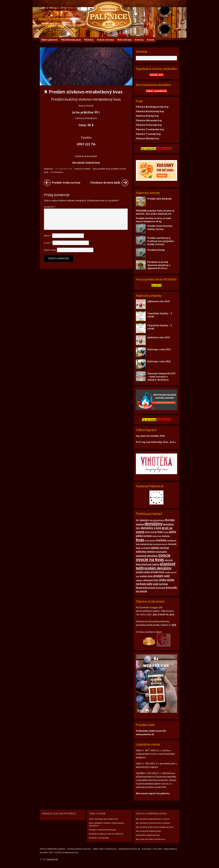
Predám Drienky (156, 250)
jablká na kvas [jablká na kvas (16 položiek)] (144, 536)
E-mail (48, 243)
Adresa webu (50, 250)
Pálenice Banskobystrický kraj (152, 107)
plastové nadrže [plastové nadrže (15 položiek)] (151, 564)
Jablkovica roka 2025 (159, 301)
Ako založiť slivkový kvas (86, 162)
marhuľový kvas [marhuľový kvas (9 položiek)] (146, 544)
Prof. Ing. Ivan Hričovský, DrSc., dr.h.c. (156, 442)
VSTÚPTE (156, 285)
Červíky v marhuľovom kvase (102, 830)
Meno (48, 236)
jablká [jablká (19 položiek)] (172, 532)
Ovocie (151, 40)
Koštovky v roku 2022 (159, 361)
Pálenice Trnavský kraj (148, 134)
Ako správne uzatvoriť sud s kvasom (153, 823)
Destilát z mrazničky (99, 838)
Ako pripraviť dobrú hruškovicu (150, 839)
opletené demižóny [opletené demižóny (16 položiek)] (147, 556)
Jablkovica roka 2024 (159, 337)
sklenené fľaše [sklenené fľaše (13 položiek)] (151, 580)
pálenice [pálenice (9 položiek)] (139, 580)
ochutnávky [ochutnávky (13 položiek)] (161, 552)
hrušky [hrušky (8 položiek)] (166, 532)
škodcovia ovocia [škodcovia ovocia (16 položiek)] (146, 588)
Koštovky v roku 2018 (152, 849)
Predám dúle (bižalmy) (159, 199)
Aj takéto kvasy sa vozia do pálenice (106, 834)
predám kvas (104, 169)
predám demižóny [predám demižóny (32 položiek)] (158, 568)
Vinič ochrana (124, 40)
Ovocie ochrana (105, 40)
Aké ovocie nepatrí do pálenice (153, 793)
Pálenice (89, 40)
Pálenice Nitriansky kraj (149, 120)
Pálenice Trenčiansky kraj (150, 129)
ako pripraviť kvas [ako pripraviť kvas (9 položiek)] (157, 520)
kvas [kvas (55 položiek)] (140, 540)
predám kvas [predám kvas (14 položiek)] (157, 572)
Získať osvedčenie (156, 91)
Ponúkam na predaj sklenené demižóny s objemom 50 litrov (159, 265)
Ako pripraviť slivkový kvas (148, 831)
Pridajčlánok (164, 420)
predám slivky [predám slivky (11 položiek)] (146, 576)
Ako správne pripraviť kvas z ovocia (153, 819)
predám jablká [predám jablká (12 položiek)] (143, 572)
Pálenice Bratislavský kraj (150, 111)
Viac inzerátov (149, 149)
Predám (87, 169)
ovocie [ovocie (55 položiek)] (164, 555)
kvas (95, 169)
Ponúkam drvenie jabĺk (109, 183)
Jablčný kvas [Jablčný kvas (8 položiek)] (157, 536)
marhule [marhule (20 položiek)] (161, 540)
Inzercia (139, 40)
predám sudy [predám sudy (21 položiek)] (162, 576)
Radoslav (48, 169)
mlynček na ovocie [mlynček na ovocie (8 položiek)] (160, 544)
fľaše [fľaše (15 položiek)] (160, 532)
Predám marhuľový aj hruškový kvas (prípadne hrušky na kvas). (161, 241)
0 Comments (57, 172)
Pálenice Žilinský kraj (147, 138)
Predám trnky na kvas (62, 183)
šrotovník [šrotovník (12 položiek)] (161, 588)
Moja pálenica (170, 849)
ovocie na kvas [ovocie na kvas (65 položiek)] (150, 559)
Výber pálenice (50, 40)
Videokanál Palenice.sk (129, 849)
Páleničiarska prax (71, 40)
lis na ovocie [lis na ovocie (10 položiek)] (150, 540)
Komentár (50, 207)
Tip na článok (149, 420)
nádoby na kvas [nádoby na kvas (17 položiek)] (160, 548)
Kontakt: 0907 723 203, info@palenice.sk (59, 852)
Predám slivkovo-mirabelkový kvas (86, 92)
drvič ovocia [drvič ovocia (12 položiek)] (151, 532)
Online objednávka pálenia (53, 849)
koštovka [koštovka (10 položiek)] (166, 536)
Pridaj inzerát (164, 149)
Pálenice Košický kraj (147, 116)
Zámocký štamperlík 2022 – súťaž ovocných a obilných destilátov (161, 377)
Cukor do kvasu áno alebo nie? (103, 819)
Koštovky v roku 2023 (159, 349)
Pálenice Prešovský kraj (149, 125)
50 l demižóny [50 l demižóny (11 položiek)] (142, 520)
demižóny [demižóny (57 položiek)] (153, 524)
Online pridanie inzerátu (79, 849)
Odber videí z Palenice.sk (105, 849)
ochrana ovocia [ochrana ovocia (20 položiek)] (145, 551)
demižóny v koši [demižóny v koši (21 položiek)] (151, 528)
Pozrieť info (156, 75)
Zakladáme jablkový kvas (148, 835)
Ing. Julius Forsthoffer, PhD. (151, 436)
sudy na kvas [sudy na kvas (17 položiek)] (160, 584)
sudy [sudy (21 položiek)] (149, 584)
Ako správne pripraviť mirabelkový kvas (155, 827)
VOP (174, 625)
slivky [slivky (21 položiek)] (163, 580)
